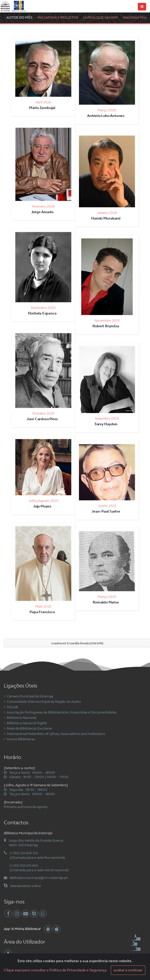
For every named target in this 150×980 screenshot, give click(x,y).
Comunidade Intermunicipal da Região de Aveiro (44, 701)
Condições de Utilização (66, 975)
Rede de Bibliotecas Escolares (29, 728)
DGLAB (12, 707)
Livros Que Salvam (100, 17)
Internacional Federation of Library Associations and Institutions (56, 734)
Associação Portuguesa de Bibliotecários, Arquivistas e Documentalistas (62, 712)
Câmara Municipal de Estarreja (30, 696)
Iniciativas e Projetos (58, 17)
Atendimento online (25, 886)
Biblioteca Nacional (21, 718)
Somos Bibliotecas (21, 739)
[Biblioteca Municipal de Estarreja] (13, 6)
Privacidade (93, 975)
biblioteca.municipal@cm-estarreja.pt (39, 878)
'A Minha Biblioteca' (22, 929)
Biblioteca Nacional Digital (27, 723)
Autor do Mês (19, 17)
